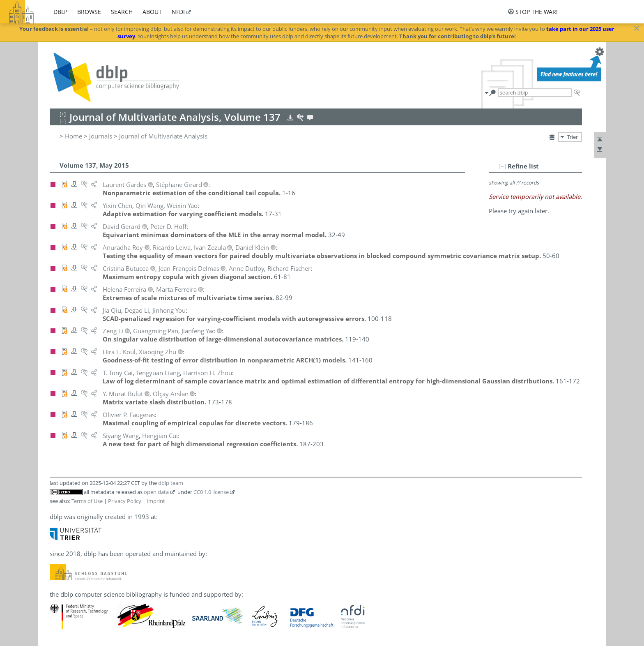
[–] (502, 166)
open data (156, 492)
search (122, 12)
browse (89, 12)
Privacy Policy (125, 501)
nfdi (178, 12)
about (152, 12)
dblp (60, 12)
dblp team (171, 483)
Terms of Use (87, 501)
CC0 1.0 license (211, 492)
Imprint (156, 501)
